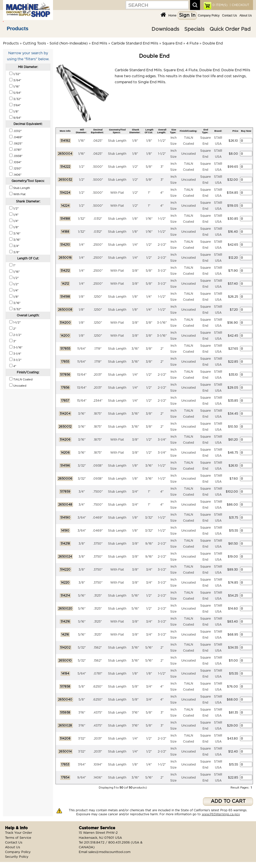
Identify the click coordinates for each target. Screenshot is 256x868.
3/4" (82, 492)
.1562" (98, 648)
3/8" (135, 271)
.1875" (98, 414)
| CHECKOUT (239, 5)
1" (149, 193)
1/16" (82, 141)
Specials (194, 29)
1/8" (135, 141)
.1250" (98, 297)
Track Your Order (18, 833)
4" (162, 193)
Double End (213, 43)
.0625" (98, 141)
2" (162, 349)
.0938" (98, 466)
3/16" (135, 349)
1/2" (82, 167)
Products (18, 28)
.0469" (98, 518)
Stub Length (117, 141)
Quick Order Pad (230, 29)
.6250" (98, 687)
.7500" (98, 492)
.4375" (98, 713)
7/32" (82, 739)
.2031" (98, 375)
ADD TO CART (228, 801)
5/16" (82, 596)
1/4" (82, 245)
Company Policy (209, 15)
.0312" (98, 219)
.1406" (98, 778)
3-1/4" (162, 440)
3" (162, 167)
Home (172, 15)
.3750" (98, 544)
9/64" (82, 778)
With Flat (117, 193)
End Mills (99, 43)
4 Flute (192, 43)
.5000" (98, 167)
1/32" (82, 219)
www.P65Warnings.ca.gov (221, 814)
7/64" (82, 765)
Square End (172, 43)
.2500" (98, 245)
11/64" (82, 349)
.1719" (98, 349)
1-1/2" (162, 141)
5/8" (149, 167)
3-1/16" (162, 323)
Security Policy (17, 857)
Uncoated (188, 154)
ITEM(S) (220, 5)
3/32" (82, 466)
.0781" (98, 674)
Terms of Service (18, 838)
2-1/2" (162, 245)
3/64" (82, 518)
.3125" (98, 596)
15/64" (82, 401)
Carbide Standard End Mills (135, 43)
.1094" (98, 765)
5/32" (82, 648)
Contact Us (229, 15)
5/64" (82, 674)
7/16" (82, 713)
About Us (246, 15)
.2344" (98, 401)
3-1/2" (162, 271)
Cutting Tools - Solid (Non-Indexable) (55, 43)
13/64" (82, 375)
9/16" (149, 544)
